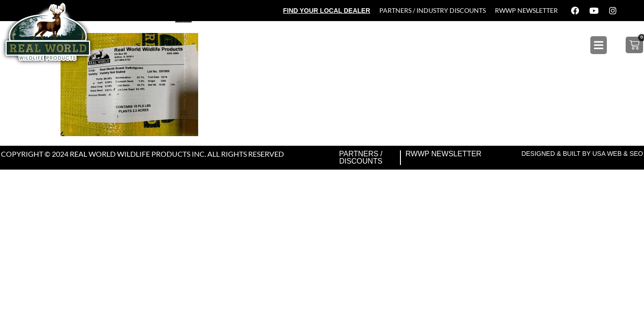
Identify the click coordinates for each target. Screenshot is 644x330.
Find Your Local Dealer (327, 11)
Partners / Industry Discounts (433, 10)
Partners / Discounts (361, 157)
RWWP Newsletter (526, 10)
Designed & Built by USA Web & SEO (582, 154)
